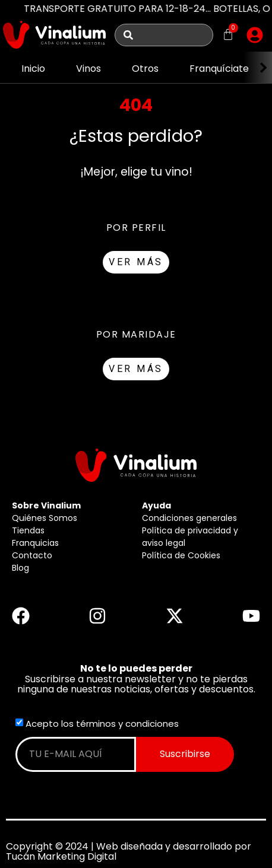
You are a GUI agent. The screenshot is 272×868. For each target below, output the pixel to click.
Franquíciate (219, 69)
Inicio (33, 69)
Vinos (88, 69)
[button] (255, 35)
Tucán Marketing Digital (61, 856)
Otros (145, 69)
